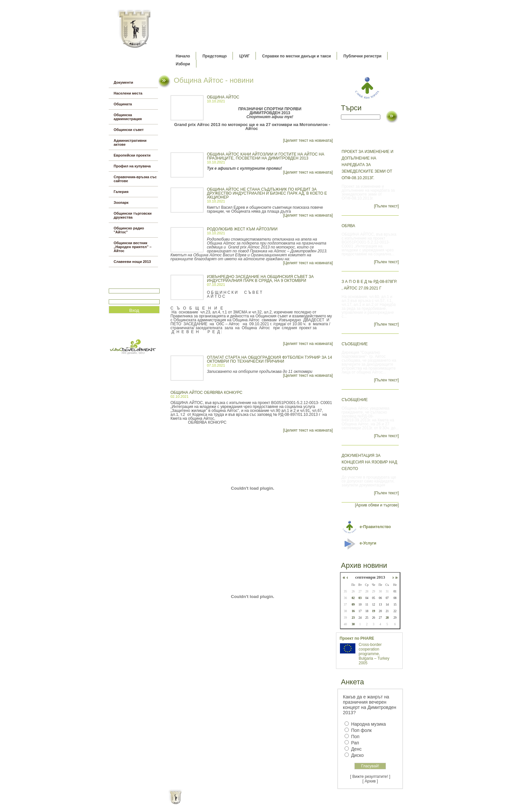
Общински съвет (129, 130)
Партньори (263, 802)
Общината (123, 104)
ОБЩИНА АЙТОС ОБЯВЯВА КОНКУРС (206, 393)
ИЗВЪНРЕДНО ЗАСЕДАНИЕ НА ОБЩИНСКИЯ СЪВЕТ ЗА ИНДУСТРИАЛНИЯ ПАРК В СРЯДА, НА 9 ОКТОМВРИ (260, 279)
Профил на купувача (132, 166)
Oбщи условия (232, 802)
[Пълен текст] (386, 206)
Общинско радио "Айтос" (129, 230)
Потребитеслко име (128, 286)
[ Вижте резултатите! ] (370, 777)
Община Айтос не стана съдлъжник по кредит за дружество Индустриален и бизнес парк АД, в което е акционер (267, 193)
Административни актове (130, 142)
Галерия (121, 192)
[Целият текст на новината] (308, 140)
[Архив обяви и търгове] (377, 505)
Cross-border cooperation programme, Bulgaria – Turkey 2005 (374, 654)
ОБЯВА (348, 226)
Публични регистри (362, 56)
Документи (123, 82)
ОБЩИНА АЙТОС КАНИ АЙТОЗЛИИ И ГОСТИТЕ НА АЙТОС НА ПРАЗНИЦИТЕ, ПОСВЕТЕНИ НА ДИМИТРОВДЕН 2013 (266, 156)
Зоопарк (121, 203)
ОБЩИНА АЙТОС (223, 97)
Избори (183, 64)
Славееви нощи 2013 (132, 262)
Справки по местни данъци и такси (296, 56)
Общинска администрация (128, 117)
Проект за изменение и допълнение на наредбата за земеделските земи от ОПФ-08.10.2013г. (368, 165)
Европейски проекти (132, 155)
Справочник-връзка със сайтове (135, 179)
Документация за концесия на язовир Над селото (369, 462)
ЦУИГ (244, 56)
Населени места (128, 93)
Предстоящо (214, 56)
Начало (183, 56)
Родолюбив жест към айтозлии (242, 229)
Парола (116, 297)
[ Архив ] (370, 781)
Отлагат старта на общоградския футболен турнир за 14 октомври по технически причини (269, 359)
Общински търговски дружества (133, 215)
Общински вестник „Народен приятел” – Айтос (133, 247)
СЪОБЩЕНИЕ (355, 344)
